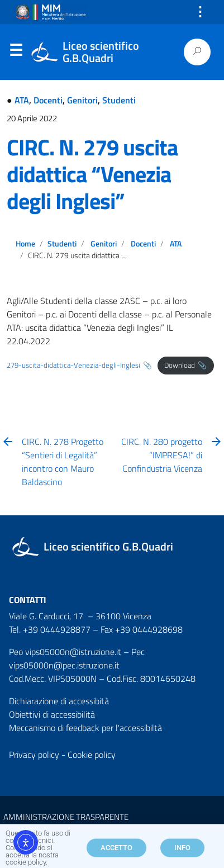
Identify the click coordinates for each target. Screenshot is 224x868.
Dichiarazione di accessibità (59, 701)
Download (180, 365)
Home (25, 244)
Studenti (119, 100)
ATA (22, 100)
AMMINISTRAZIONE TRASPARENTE (66, 817)
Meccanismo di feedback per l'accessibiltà (85, 728)
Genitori (82, 100)
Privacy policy (34, 755)
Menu (16, 53)
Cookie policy (92, 755)
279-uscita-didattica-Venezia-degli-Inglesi (73, 365)
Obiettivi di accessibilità (52, 714)
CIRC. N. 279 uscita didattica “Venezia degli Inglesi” (92, 174)
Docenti (48, 100)
